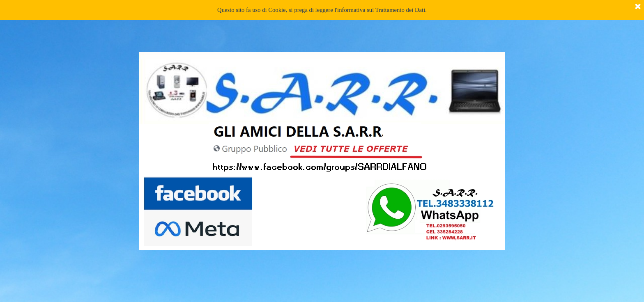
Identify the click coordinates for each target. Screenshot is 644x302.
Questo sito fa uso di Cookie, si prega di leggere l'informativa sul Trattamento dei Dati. (322, 10)
